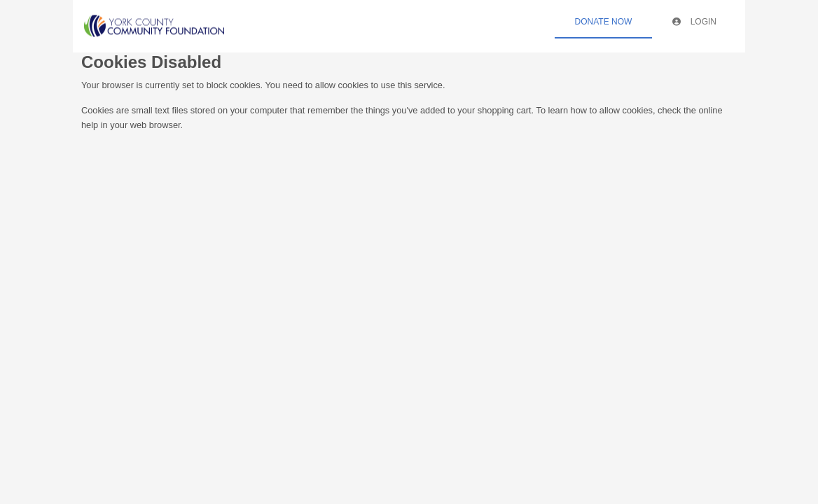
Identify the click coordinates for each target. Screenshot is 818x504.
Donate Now (604, 22)
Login (694, 22)
